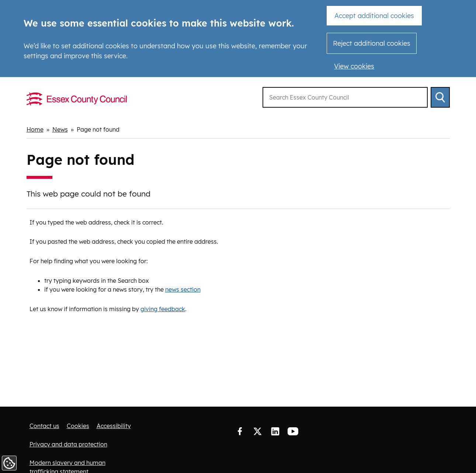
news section (183, 289)
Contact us (44, 426)
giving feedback (163, 309)
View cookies (354, 66)
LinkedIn (275, 432)
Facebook (240, 432)
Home (35, 129)
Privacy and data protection (68, 444)
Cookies (78, 426)
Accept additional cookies (374, 16)
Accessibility (114, 426)
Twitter (257, 432)
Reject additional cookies (372, 43)
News (60, 129)
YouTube (293, 432)
